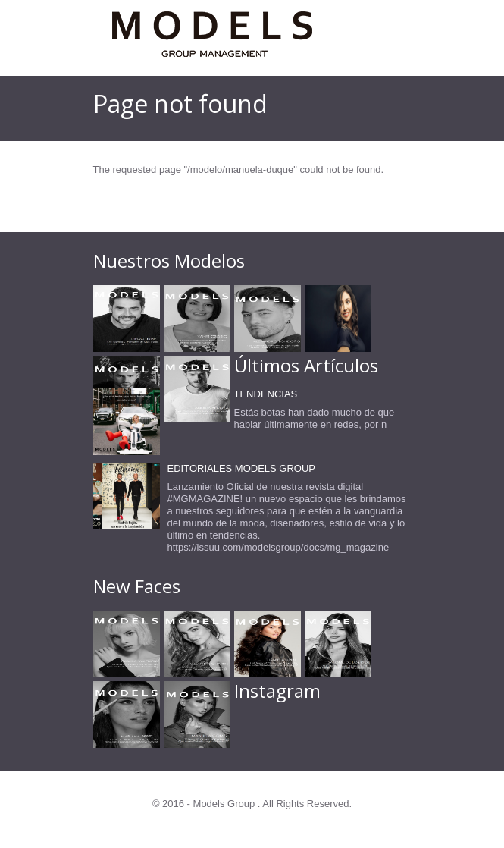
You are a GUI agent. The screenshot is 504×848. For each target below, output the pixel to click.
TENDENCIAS (266, 394)
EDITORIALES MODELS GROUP (242, 468)
